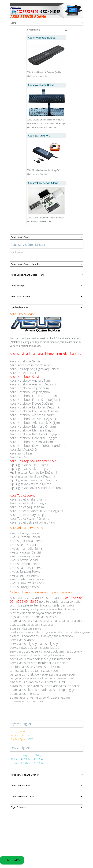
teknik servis (67, 609)
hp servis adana (46, 609)
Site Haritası (17, 252)
